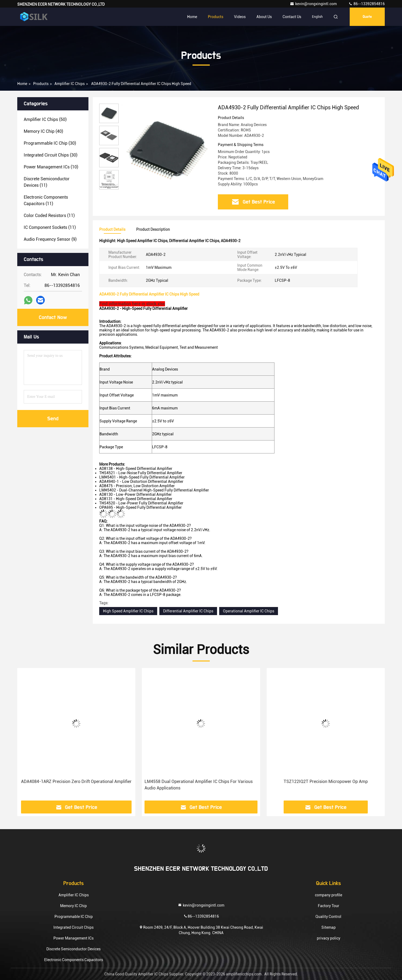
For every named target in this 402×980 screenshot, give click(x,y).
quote (367, 17)
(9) (50, 239)
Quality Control (328, 917)
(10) (51, 167)
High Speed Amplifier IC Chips (128, 611)
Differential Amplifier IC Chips (188, 611)
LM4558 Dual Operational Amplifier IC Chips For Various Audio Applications (199, 785)
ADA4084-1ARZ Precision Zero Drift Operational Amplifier (76, 781)
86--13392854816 (367, 4)
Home (192, 17)
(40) (43, 131)
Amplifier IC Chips (70, 84)
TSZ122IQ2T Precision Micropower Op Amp (326, 781)
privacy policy (329, 938)
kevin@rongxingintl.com (314, 4)
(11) (47, 182)
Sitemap (329, 927)
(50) (45, 119)
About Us (264, 17)
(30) (50, 143)
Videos (240, 17)
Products (216, 17)
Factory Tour (329, 906)
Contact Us (292, 17)
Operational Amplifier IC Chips (249, 611)
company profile (329, 895)
